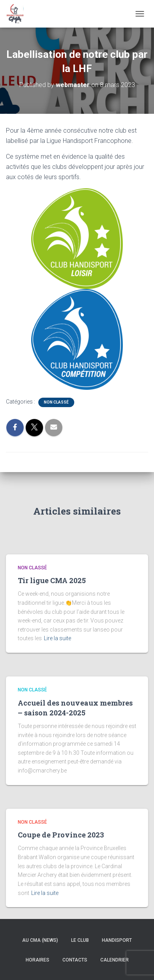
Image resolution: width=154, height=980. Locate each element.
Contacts (75, 960)
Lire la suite (57, 638)
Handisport (117, 940)
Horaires (38, 960)
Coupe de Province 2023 (61, 835)
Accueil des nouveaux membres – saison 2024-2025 (75, 708)
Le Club (80, 940)
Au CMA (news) (40, 940)
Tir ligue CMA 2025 (52, 580)
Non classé (56, 402)
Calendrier (115, 960)
